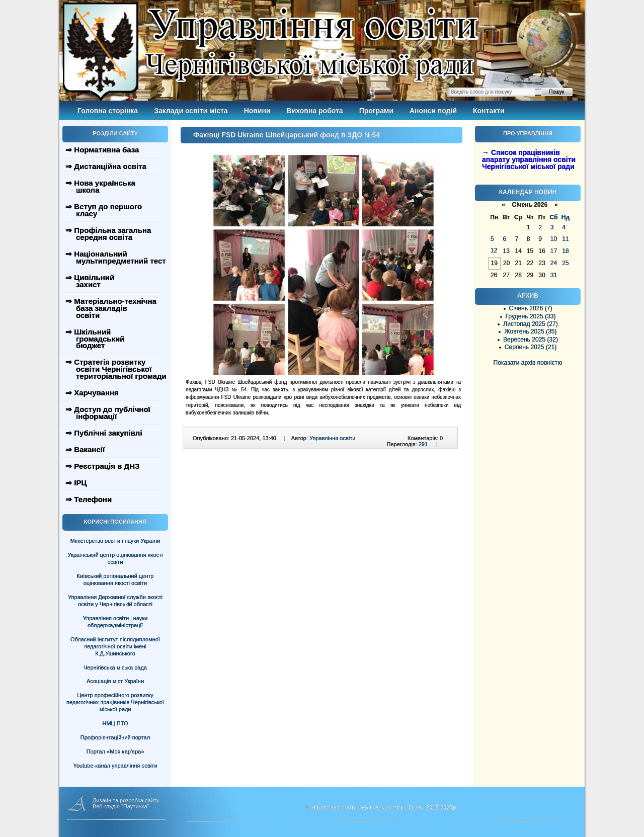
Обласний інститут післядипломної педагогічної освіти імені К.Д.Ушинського (115, 646)
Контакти (489, 111)
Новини (257, 111)
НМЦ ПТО (115, 723)
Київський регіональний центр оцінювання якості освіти (115, 579)
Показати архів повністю (528, 363)
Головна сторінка (108, 111)
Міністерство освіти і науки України (115, 541)
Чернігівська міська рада (115, 667)
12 (494, 250)
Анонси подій (433, 111)
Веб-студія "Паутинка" (121, 806)
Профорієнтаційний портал (115, 737)
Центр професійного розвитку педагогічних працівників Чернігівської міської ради (115, 702)
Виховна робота (315, 111)
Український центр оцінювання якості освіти (115, 558)
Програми (376, 111)
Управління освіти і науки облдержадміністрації (115, 622)
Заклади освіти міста (191, 111)
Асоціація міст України (115, 681)
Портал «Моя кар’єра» (115, 751)
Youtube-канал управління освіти (115, 766)
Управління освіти (332, 438)
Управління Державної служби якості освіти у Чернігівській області (115, 601)
